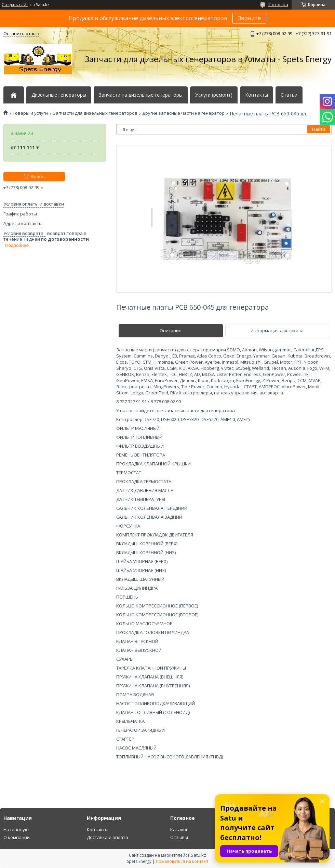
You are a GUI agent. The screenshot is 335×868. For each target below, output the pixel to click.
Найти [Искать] (319, 129)
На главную (16, 829)
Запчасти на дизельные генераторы (141, 95)
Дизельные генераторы (59, 95)
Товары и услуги (30, 113)
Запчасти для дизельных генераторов (95, 113)
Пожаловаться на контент (182, 861)
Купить (37, 177)
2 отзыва (278, 4)
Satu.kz (198, 855)
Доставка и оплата (108, 837)
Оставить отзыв (21, 33)
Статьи (289, 95)
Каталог (179, 829)
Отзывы (179, 837)
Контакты (257, 95)
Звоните (249, 18)
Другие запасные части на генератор (183, 113)
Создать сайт (15, 5)
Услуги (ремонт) (214, 95)
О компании (17, 837)
